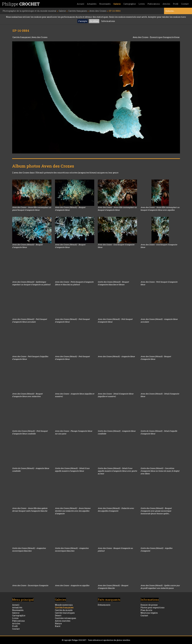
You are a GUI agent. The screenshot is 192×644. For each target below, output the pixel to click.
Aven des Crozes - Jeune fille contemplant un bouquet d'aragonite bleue (117, 209)
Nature (58, 623)
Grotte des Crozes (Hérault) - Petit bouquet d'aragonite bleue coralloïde (30, 432)
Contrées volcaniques (66, 618)
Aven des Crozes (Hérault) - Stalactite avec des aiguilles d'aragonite (116, 510)
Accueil (81, 4)
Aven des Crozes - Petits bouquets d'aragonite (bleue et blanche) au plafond (74, 283)
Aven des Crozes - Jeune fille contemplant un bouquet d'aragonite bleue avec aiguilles (160, 209)
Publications (154, 4)
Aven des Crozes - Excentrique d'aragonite (30, 585)
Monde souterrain (64, 605)
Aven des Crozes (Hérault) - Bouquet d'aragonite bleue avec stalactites (27, 395)
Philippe (21, 4)
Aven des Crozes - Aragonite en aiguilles (72, 585)
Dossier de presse (149, 605)
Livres (142, 4)
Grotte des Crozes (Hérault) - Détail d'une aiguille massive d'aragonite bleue (72, 470)
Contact (185, 4)
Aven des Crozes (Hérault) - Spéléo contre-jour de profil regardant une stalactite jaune (160, 587)
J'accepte (83, 21)
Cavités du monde (64, 610)
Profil (176, 4)
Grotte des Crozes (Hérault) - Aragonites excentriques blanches (29, 549)
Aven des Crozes (40, 37)
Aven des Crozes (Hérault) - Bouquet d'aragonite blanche (113, 587)
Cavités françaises (22, 37)
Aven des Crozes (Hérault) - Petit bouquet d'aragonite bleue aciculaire (30, 320)
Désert (58, 615)
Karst (58, 626)
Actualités (92, 4)
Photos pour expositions (152, 607)
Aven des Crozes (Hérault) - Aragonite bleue (116, 356)
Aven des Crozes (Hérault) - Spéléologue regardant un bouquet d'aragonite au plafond (31, 283)
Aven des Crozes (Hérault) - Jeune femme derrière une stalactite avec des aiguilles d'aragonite (73, 511)
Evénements (104, 605)
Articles (166, 4)
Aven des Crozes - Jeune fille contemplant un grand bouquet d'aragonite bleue (32, 209)
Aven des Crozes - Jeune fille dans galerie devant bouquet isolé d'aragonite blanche (30, 510)
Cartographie (130, 4)
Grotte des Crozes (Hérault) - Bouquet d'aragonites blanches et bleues (113, 283)
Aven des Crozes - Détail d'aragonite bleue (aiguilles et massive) (116, 395)
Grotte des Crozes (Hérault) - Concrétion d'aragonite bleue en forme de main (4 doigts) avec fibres (160, 471)
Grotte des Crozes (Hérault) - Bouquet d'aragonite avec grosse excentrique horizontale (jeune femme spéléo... (156, 511)
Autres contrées (63, 621)
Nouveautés (105, 4)
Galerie (117, 4)
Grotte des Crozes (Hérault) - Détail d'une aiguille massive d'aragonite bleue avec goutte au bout (117, 471)
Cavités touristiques (65, 613)
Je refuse (94, 21)
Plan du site (146, 610)
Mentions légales (149, 613)
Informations (108, 21)
